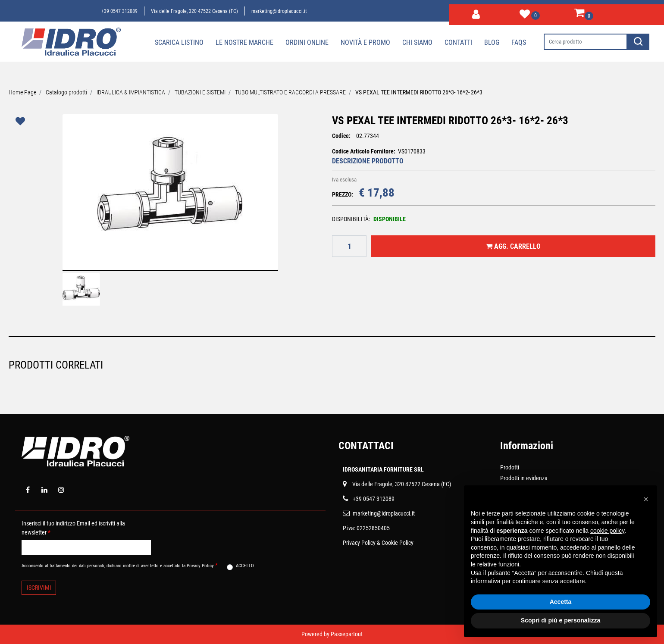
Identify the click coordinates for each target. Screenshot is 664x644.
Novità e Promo (365, 42)
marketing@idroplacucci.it (279, 11)
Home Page (22, 92)
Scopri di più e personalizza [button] (561, 620)
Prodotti (510, 467)
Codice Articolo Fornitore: (364, 151)
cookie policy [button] (607, 531)
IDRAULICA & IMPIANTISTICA (131, 92)
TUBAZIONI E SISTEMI (200, 92)
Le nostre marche (244, 42)
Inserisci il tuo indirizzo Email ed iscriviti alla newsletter (73, 528)
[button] (476, 13)
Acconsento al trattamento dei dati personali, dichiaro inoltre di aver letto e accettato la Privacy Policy (120, 565)
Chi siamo (417, 42)
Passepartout (347, 634)
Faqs (519, 42)
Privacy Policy (359, 543)
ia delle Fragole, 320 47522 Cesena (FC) (403, 484)
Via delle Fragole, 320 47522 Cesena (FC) (194, 11)
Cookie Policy (398, 543)
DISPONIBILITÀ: (351, 219)
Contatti (458, 42)
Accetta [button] (561, 602)
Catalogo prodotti (66, 92)
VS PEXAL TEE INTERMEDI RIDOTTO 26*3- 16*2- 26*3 (419, 92)
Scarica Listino (179, 42)
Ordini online (307, 42)
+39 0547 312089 (119, 11)
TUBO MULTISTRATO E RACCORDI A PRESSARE (290, 92)
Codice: (341, 136)
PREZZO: (343, 194)
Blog (492, 42)
